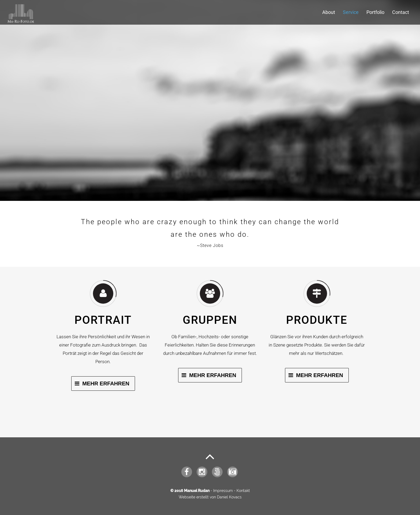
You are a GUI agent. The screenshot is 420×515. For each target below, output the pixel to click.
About (329, 12)
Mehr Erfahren (106, 384)
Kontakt (243, 491)
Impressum (223, 491)
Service (351, 12)
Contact (401, 12)
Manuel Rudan (197, 491)
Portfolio (375, 12)
